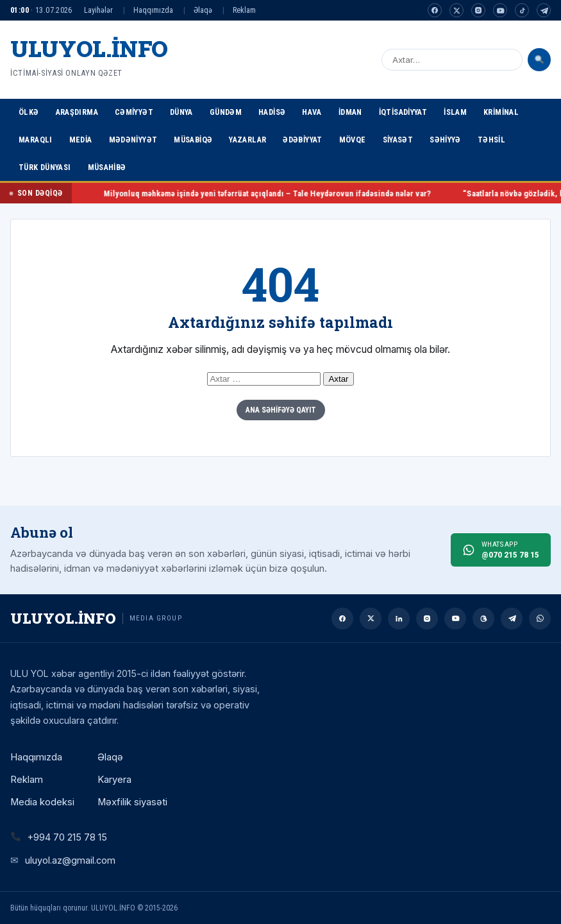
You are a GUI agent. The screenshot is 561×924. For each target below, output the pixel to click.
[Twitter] (456, 10)
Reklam (244, 10)
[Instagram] (478, 10)
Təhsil (491, 140)
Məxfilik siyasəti (132, 802)
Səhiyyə (445, 140)
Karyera (114, 780)
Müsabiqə (193, 140)
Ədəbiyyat (302, 140)
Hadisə (272, 112)
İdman (350, 112)
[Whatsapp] (540, 619)
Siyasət (398, 140)
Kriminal (501, 112)
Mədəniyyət (133, 140)
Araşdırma (77, 112)
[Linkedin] (399, 619)
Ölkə (29, 112)
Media (81, 140)
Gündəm (226, 112)
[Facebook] (435, 10)
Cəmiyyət (134, 112)
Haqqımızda (153, 10)
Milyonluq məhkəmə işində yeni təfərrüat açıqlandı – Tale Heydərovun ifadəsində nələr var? (293, 193)
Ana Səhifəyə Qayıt (281, 410)
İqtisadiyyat (403, 112)
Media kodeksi (42, 802)
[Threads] (483, 619)
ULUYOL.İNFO (89, 48)
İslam (455, 112)
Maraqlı (36, 140)
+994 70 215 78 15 (67, 837)
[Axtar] (539, 60)
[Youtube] (500, 10)
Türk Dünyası (45, 167)
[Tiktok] (522, 10)
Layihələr (98, 10)
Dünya (181, 112)
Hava (312, 112)
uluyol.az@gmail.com (70, 860)
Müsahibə (107, 167)
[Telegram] (544, 10)
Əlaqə (203, 10)
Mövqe (353, 140)
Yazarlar (247, 140)
